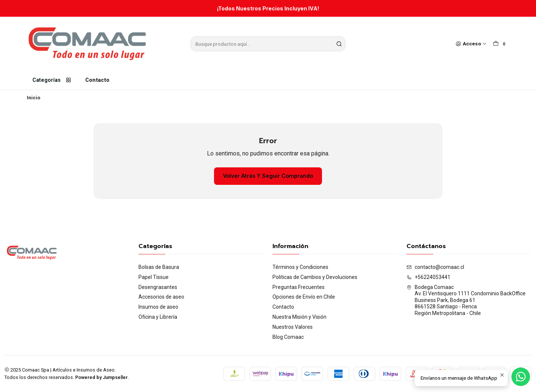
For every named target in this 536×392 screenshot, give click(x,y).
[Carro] (500, 44)
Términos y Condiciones (300, 267)
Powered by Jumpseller (101, 377)
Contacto (97, 80)
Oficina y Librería (158, 317)
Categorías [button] (52, 80)
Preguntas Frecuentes (299, 287)
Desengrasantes (158, 287)
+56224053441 (428, 277)
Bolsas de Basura (159, 267)
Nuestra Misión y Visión (299, 317)
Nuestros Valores (293, 327)
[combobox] (268, 44)
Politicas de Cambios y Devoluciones (315, 277)
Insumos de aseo (158, 307)
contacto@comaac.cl (435, 267)
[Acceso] (471, 44)
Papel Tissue (154, 277)
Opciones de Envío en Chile (304, 297)
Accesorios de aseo (161, 297)
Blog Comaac (288, 337)
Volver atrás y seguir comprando (268, 176)
